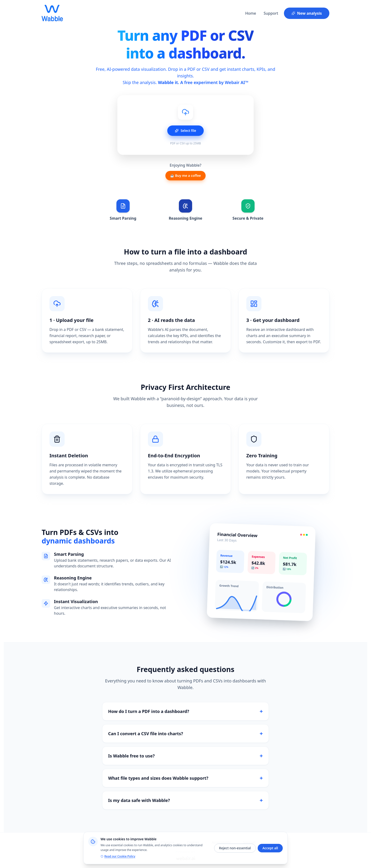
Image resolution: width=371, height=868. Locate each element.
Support (271, 13)
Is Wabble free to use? (185, 756)
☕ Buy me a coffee (185, 176)
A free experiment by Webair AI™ (214, 82)
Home (251, 13)
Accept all (270, 848)
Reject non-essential (235, 848)
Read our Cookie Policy (118, 856)
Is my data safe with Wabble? (185, 800)
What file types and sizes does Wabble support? (185, 778)
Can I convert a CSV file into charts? (185, 733)
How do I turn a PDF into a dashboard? (185, 711)
